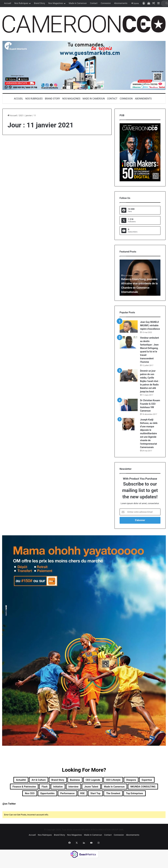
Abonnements (121, 3)
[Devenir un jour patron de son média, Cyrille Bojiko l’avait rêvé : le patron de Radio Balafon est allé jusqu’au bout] (129, 375)
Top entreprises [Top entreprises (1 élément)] (107, 804)
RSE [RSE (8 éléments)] (157, 796)
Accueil (8, 3)
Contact (94, 3)
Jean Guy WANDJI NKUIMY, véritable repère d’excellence (150, 325)
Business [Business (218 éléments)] (83, 780)
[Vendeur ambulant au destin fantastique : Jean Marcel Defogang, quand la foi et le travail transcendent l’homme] (129, 342)
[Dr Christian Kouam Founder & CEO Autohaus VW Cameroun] (129, 405)
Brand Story (39, 3)
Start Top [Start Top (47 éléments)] (56, 804)
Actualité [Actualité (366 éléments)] (13, 780)
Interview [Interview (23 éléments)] (117, 788)
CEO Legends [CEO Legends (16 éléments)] (106, 780)
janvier (29, 115)
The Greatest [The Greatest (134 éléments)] (79, 804)
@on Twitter (9, 815)
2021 (21, 115)
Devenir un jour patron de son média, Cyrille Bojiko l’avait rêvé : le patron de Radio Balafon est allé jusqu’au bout (150, 381)
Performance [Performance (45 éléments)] (138, 796)
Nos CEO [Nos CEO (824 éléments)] (89, 796)
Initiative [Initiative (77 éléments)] (98, 788)
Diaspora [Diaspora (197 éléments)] (155, 780)
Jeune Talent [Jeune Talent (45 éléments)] (140, 788)
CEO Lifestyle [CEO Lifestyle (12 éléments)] (132, 780)
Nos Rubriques (21, 3)
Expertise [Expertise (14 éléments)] (25, 788)
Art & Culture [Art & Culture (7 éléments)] (36, 780)
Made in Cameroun (78, 3)
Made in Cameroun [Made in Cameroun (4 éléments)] (22, 796)
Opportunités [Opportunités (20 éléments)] (112, 796)
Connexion (106, 3)
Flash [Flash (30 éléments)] (81, 788)
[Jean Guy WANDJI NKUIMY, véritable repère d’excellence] (129, 327)
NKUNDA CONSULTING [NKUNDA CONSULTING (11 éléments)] (59, 796)
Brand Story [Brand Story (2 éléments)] (61, 780)
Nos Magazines (56, 3)
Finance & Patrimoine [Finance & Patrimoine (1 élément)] (55, 788)
